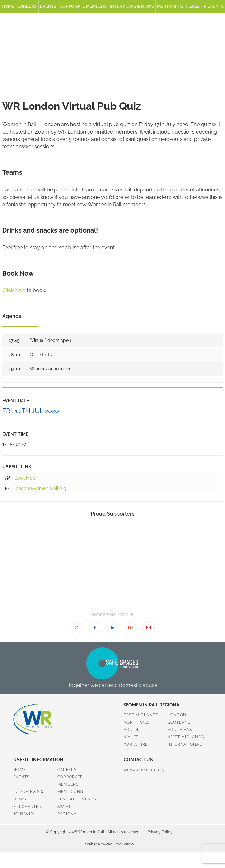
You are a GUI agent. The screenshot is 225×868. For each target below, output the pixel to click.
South (131, 730)
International (185, 744)
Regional (68, 814)
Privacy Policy (160, 832)
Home (8, 6)
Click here (14, 290)
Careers (27, 6)
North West (138, 722)
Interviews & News (132, 6)
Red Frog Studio (119, 844)
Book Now (21, 478)
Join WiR (23, 814)
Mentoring (170, 6)
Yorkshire (136, 744)
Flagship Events (77, 799)
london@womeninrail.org (36, 489)
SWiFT (64, 807)
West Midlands (186, 737)
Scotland (179, 722)
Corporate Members (83, 6)
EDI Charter (27, 807)
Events (48, 6)
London (177, 715)
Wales (131, 737)
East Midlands (141, 715)
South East (181, 730)
